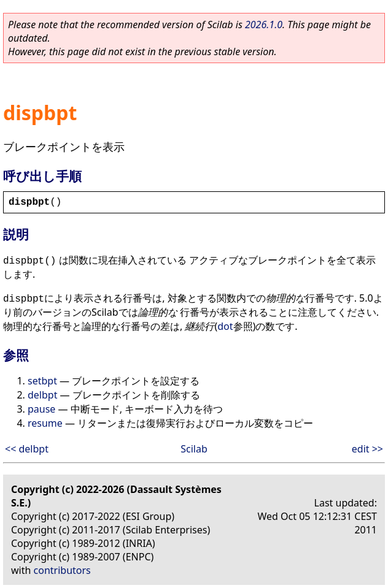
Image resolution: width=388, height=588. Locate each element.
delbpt (42, 395)
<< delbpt (27, 449)
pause (41, 409)
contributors (62, 570)
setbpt (42, 381)
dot (225, 326)
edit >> (367, 449)
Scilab (194, 449)
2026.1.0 (264, 25)
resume (45, 423)
